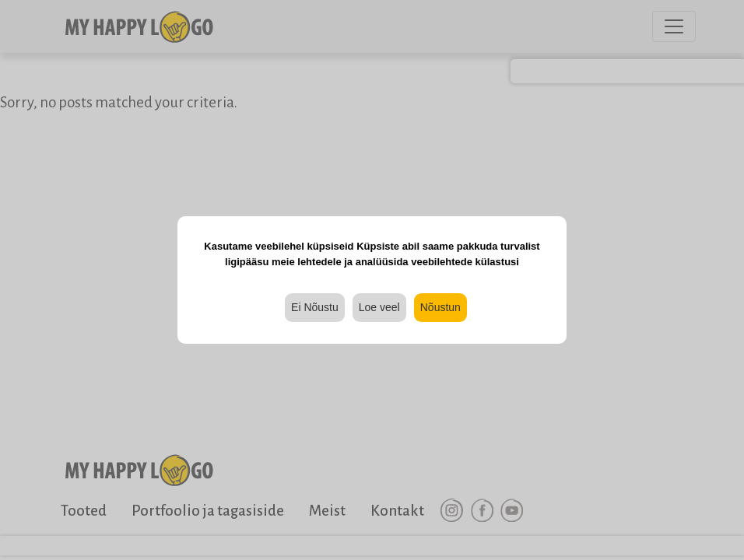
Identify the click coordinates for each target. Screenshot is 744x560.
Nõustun (440, 307)
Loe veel (379, 307)
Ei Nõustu (315, 307)
